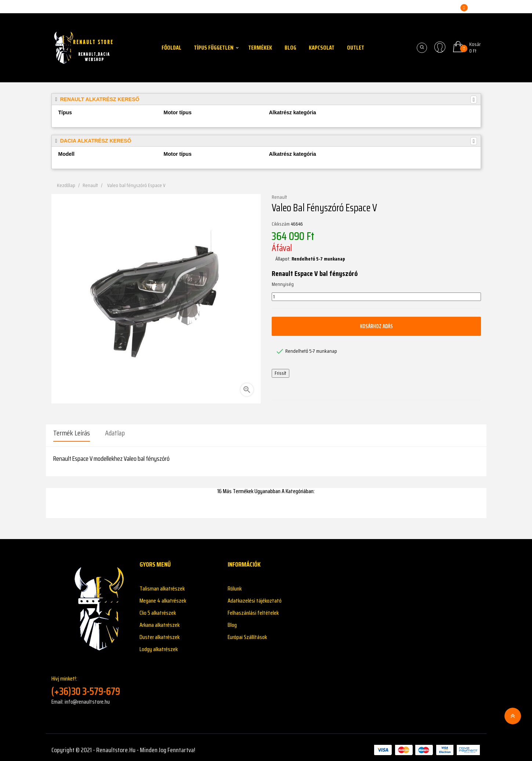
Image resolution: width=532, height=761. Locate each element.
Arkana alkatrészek (160, 620)
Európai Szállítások (247, 632)
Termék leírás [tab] (72, 433)
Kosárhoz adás (376, 326)
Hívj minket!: (90, 681)
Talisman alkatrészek (162, 583)
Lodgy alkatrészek (159, 644)
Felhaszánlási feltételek (253, 608)
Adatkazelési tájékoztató (255, 595)
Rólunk (235, 583)
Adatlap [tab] (115, 433)
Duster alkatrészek (160, 632)
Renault (279, 197)
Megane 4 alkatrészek (163, 595)
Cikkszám (281, 224)
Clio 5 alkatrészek (158, 608)
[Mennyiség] (376, 297)
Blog (232, 620)
